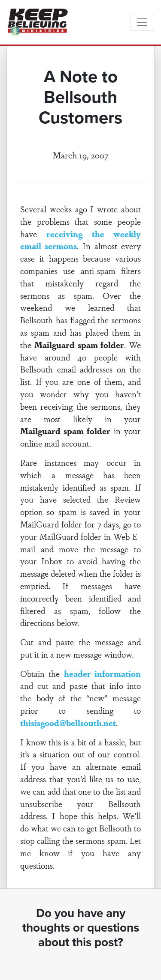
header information (102, 673)
